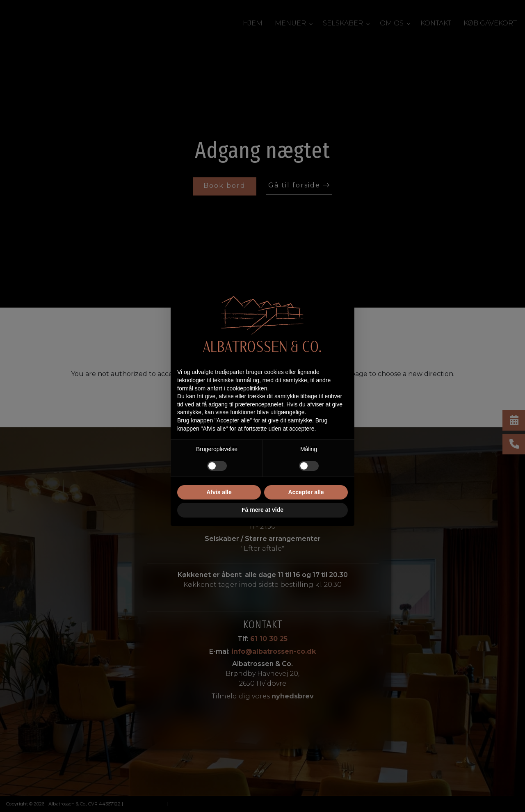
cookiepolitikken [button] (247, 388)
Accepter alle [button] (306, 492)
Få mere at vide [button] (262, 510)
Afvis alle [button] (219, 492)
